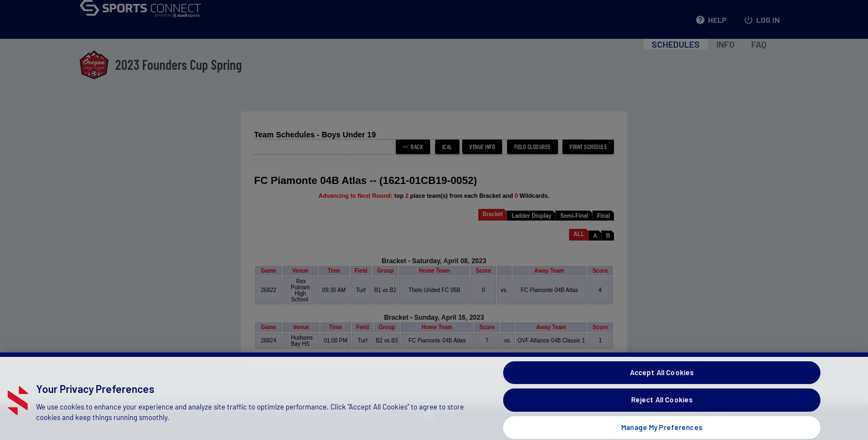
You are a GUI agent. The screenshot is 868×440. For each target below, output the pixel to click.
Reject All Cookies (662, 406)
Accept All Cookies (662, 378)
